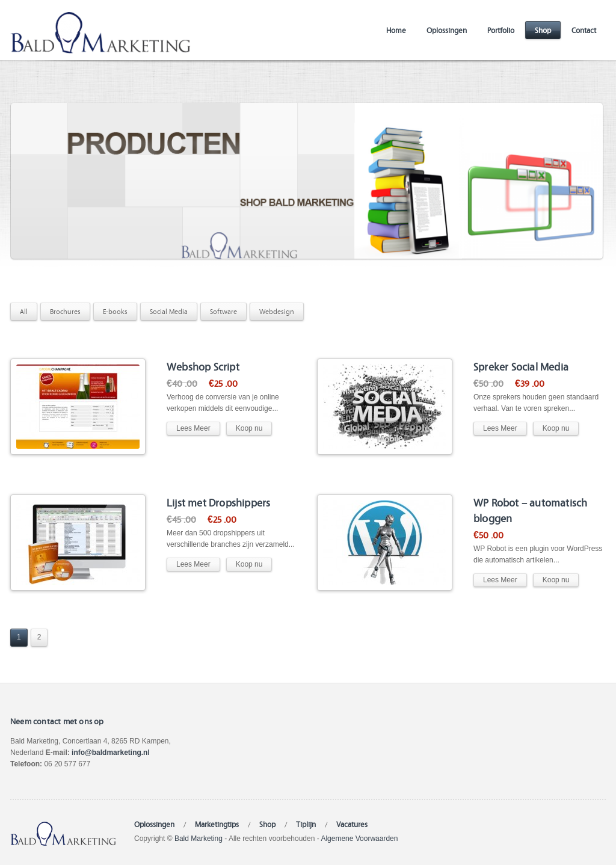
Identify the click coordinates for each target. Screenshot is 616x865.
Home (396, 30)
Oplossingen (447, 30)
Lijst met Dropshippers (218, 502)
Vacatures (352, 824)
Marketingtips (217, 824)
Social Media (169, 311)
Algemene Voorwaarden (359, 839)
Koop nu (249, 428)
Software (223, 311)
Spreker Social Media (521, 366)
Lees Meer (193, 428)
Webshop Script (203, 366)
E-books (115, 311)
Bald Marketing (199, 839)
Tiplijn (306, 824)
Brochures (65, 311)
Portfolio (501, 30)
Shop (543, 30)
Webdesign (277, 311)
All (24, 311)
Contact (584, 30)
